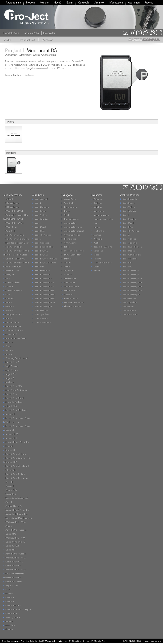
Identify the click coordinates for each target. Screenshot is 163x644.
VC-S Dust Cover (12, 267)
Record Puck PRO (12, 386)
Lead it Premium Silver (14, 338)
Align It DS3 (10, 406)
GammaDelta (31, 33)
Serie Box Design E (42, 306)
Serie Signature (41, 243)
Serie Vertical (40, 215)
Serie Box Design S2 (43, 282)
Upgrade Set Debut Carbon (17, 518)
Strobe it (8, 350)
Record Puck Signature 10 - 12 (17, 458)
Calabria (96, 207)
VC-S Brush (9, 231)
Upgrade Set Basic (13, 402)
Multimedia (68, 290)
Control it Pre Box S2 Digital (17, 609)
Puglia (95, 243)
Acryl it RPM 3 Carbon (15, 554)
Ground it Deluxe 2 (13, 562)
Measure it (9, 414)
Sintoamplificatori (71, 235)
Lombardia (97, 231)
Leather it (8, 382)
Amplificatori (69, 223)
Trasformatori (69, 278)
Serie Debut (39, 227)
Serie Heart (127, 306)
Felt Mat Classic (11, 282)
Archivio (99, 2)
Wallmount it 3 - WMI (14, 570)
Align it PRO (10, 490)
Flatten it (8, 629)
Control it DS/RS (12, 605)
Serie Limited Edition (43, 247)
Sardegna (97, 251)
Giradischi (68, 203)
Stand (66, 267)
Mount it (8, 593)
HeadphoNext (11, 33)
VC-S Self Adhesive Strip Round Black (15, 215)
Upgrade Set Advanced (15, 498)
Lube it (7, 318)
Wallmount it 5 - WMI (14, 558)
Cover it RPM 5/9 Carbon (16, 510)
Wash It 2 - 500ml (13, 219)
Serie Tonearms (129, 259)
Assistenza (134, 2)
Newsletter (49, 33)
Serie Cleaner (40, 318)
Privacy (146, 641)
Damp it (8, 342)
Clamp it (8, 446)
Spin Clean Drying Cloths (16, 239)
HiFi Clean (9, 625)
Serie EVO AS (40, 255)
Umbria (96, 267)
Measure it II (10, 438)
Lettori (65, 247)
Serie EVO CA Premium (44, 259)
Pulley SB (8, 274)
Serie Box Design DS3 (44, 298)
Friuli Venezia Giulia (102, 219)
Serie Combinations (131, 255)
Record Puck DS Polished (16, 466)
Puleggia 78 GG (12, 314)
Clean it (8, 286)
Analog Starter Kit (12, 506)
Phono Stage (69, 239)
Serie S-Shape (128, 239)
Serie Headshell (41, 271)
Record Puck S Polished (15, 410)
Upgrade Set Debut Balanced (13, 574)
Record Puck (10, 394)
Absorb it (8, 486)
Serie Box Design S (42, 278)
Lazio (95, 223)
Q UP (7, 589)
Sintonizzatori (69, 243)
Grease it (8, 306)
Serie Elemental (41, 207)
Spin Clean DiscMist (13, 235)
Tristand (8, 199)
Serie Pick (38, 267)
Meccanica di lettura (73, 251)
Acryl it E (8, 482)
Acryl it (7, 502)
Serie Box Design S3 (43, 286)
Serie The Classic (41, 235)
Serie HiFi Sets (40, 310)
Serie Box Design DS (43, 290)
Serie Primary (40, 211)
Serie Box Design (41, 274)
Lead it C (8, 298)
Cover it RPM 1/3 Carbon (16, 442)
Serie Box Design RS (131, 290)
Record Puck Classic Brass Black (16, 418)
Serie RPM (38, 231)
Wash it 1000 (11, 271)
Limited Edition (70, 298)
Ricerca (149, 2)
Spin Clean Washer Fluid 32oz (16, 263)
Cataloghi (84, 2)
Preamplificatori (70, 219)
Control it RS (10, 613)
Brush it (7, 302)
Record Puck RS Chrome (15, 478)
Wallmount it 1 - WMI (14, 522)
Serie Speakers (40, 314)
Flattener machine (71, 306)
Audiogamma (13, 2)
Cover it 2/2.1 (11, 546)
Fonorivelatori (69, 207)
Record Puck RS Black (14, 474)
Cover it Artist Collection (15, 514)
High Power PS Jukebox (15, 390)
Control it (8, 601)
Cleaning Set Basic (13, 330)
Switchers (67, 271)
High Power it (10, 370)
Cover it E (9, 430)
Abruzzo (96, 199)
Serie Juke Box (40, 219)
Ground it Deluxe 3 (13, 577)
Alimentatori (68, 282)
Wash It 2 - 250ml (13, 211)
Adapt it (8, 310)
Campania (97, 211)
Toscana (96, 259)
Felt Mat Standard (13, 290)
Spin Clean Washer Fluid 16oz (16, 251)
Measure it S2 (11, 434)
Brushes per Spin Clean (15, 255)
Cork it (7, 346)
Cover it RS (9, 550)
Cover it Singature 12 (14, 542)
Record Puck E (11, 362)
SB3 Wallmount (11, 203)
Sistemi (66, 263)
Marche (44, 2)
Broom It (8, 621)
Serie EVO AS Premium (44, 263)
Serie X (37, 239)
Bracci (66, 211)
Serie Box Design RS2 (43, 302)
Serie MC (126, 267)
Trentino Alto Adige (101, 263)
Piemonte (96, 239)
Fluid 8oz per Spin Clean (16, 243)
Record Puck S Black (14, 398)
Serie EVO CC (40, 251)
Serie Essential (128, 219)
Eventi (70, 2)
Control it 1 (9, 597)
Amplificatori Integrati (73, 231)
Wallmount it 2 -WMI (14, 538)
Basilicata (97, 203)
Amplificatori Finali (72, 227)
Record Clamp (11, 322)
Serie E (37, 203)
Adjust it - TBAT (11, 585)
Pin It (6, 278)
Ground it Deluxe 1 (13, 566)
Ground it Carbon (12, 581)
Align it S (8, 378)
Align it (7, 526)
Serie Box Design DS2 (44, 294)
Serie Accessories (41, 322)
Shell (65, 215)
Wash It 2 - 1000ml (13, 223)
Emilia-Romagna (100, 215)
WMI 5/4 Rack (11, 617)
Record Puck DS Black (14, 454)
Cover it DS (9, 534)
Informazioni (116, 2)
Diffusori (67, 259)
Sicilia (95, 255)
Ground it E (9, 494)
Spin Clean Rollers (13, 247)
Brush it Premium (12, 326)
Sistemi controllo (70, 286)
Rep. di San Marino (102, 247)
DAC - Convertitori (71, 255)
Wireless (67, 274)
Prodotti (30, 2)
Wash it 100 (10, 227)
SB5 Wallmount (11, 207)
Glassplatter (10, 470)
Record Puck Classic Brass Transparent (16, 426)
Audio (8, 40)
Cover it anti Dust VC (14, 259)
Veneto (95, 271)
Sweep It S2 (10, 462)
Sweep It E (9, 450)
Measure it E (10, 334)
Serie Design (127, 251)
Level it (7, 354)
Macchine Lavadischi (73, 302)
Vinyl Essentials (11, 366)
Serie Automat (40, 199)
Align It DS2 (10, 374)
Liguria (95, 227)
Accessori (48, 40)
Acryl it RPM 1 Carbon (15, 530)
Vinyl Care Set (11, 422)
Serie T (37, 223)
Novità (57, 2)
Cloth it (7, 294)
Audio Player (69, 199)
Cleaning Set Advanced (15, 358)
